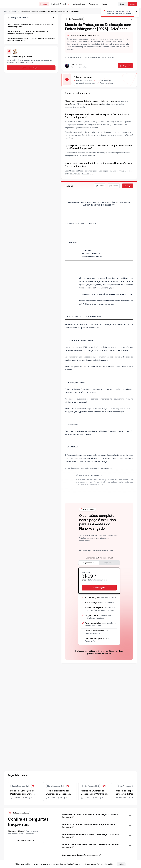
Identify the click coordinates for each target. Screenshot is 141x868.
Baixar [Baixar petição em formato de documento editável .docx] (128, 186)
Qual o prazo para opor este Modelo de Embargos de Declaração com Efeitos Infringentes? (27, 32)
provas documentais (93, 104)
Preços (105, 4)
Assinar (132, 4)
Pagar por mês (89, 563)
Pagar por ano (109, 563)
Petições (44, 4)
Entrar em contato (26, 840)
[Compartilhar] (131, 19)
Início (6, 11)
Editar (99, 186)
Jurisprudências (79, 4)
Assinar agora (99, 588)
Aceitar (121, 864)
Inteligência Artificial (60, 4)
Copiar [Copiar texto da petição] (113, 186)
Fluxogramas (94, 4)
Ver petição (125, 66)
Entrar (122, 4)
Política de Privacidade (106, 864)
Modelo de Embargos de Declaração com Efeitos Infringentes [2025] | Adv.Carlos (50, 11)
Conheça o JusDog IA (31, 68)
